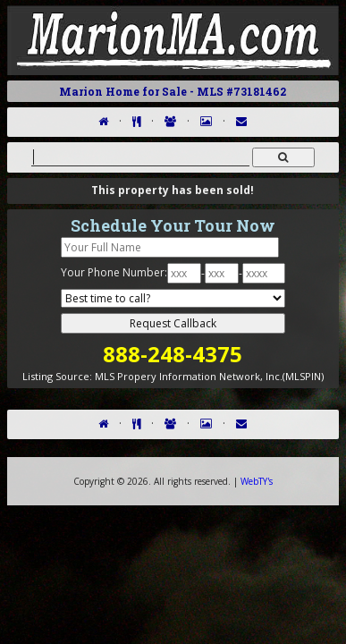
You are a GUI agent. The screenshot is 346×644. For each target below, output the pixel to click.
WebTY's (257, 481)
